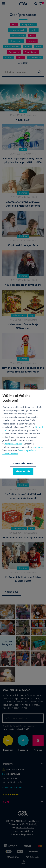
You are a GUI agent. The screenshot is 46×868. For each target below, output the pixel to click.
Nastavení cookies (13, 444)
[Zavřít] (44, 392)
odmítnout (38, 447)
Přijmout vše (23, 471)
